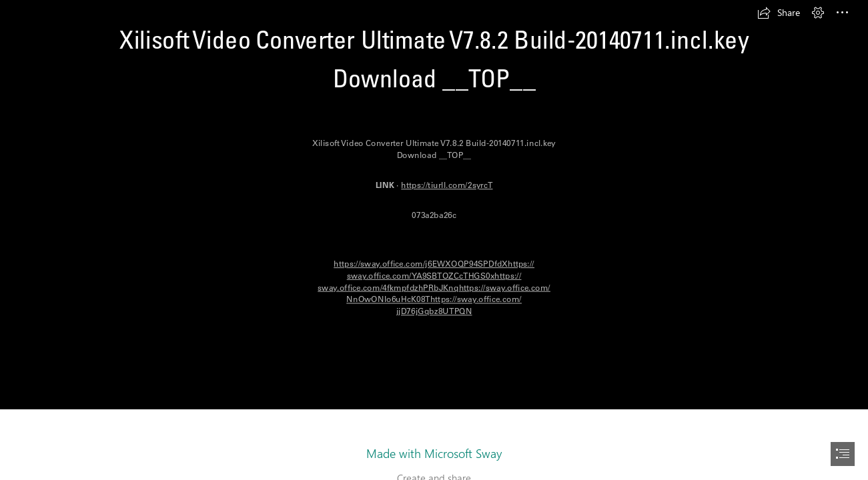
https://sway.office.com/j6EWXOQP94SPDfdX (421, 264)
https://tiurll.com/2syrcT (447, 185)
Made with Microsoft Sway (434, 453)
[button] (779, 13)
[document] (434, 240)
